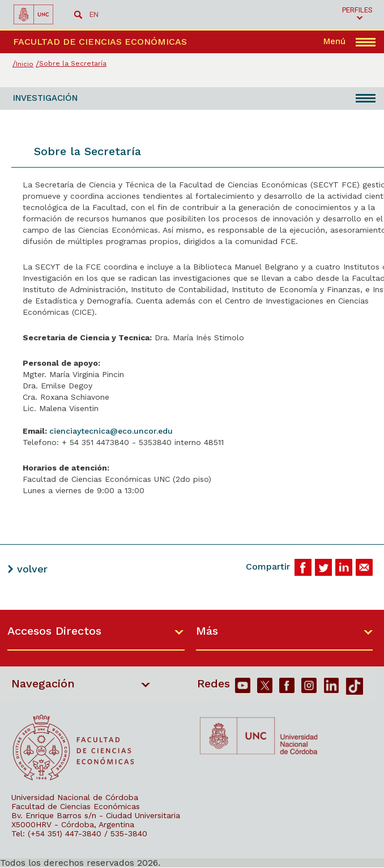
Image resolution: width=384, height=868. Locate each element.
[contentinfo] (192, 739)
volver (32, 569)
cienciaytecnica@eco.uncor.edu (111, 431)
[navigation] (349, 42)
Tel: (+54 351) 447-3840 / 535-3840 (79, 833)
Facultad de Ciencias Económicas (76, 806)
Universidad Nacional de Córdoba (75, 797)
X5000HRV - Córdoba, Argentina (73, 824)
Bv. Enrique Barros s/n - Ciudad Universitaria (96, 815)
